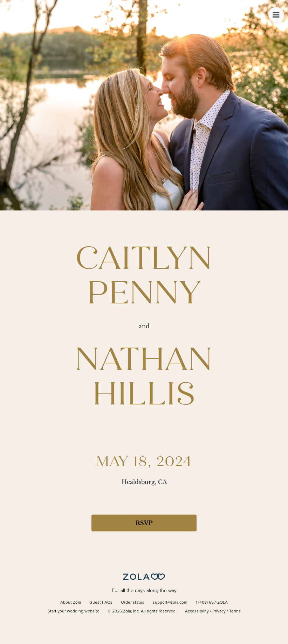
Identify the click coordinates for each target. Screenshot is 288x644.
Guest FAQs (101, 603)
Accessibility (197, 611)
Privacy (219, 611)
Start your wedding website (74, 611)
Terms (235, 611)
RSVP (144, 523)
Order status (133, 603)
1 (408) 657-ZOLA (212, 603)
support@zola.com (170, 603)
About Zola (71, 603)
